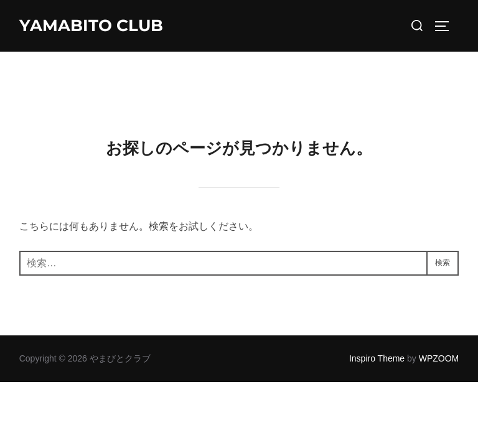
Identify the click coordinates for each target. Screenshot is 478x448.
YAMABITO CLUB (91, 26)
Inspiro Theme (377, 307)
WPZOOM (439, 307)
